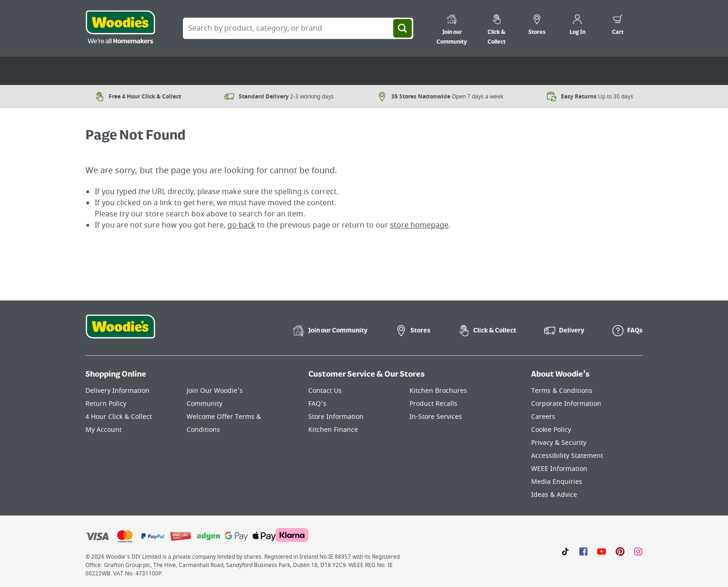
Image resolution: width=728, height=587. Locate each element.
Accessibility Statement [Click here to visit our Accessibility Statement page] (567, 456)
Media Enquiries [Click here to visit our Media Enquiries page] (557, 482)
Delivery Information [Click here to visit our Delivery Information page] (117, 391)
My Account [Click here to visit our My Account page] (104, 430)
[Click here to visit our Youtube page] (601, 551)
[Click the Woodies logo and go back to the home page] (120, 28)
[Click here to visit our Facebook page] (583, 551)
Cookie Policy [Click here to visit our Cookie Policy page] (551, 430)
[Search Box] (298, 28)
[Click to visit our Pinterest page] (620, 551)
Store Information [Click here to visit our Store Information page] (336, 417)
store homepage (419, 225)
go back (241, 225)
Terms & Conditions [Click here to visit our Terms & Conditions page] (562, 391)
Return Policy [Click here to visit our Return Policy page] (106, 404)
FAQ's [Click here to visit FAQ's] (317, 404)
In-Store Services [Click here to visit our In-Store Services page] (436, 417)
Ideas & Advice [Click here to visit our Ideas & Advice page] (554, 495)
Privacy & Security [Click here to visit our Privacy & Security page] (559, 443)
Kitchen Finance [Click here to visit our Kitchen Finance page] (333, 430)
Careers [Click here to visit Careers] (543, 417)
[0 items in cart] (618, 26)
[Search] (403, 28)
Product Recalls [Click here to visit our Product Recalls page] (433, 404)
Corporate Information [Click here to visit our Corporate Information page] (566, 404)
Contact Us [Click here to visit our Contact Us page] (325, 391)
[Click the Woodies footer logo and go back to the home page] (120, 333)
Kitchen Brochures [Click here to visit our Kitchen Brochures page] (438, 391)
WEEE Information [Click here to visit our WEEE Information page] (559, 469)
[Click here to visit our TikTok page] (565, 551)
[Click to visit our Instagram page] (638, 551)
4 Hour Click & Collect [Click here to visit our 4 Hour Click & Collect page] (119, 417)
